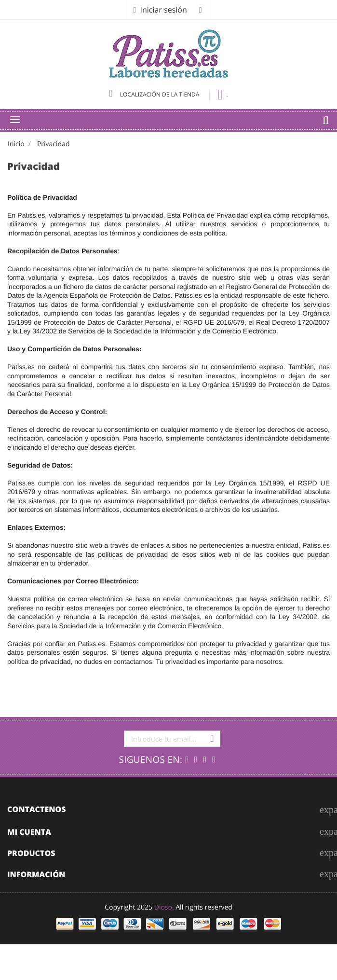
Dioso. (164, 907)
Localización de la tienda (155, 94)
